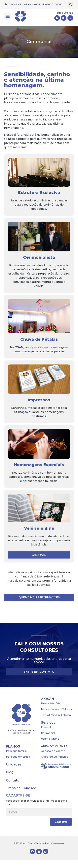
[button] (71, 4)
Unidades (14, 764)
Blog (10, 772)
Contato (13, 780)
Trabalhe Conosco (21, 788)
